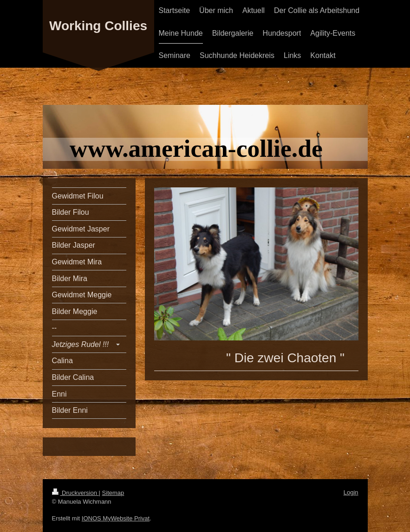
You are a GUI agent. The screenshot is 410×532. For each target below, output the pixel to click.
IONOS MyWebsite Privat (116, 518)
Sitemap (113, 493)
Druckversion (75, 493)
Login (351, 492)
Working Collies (98, 26)
